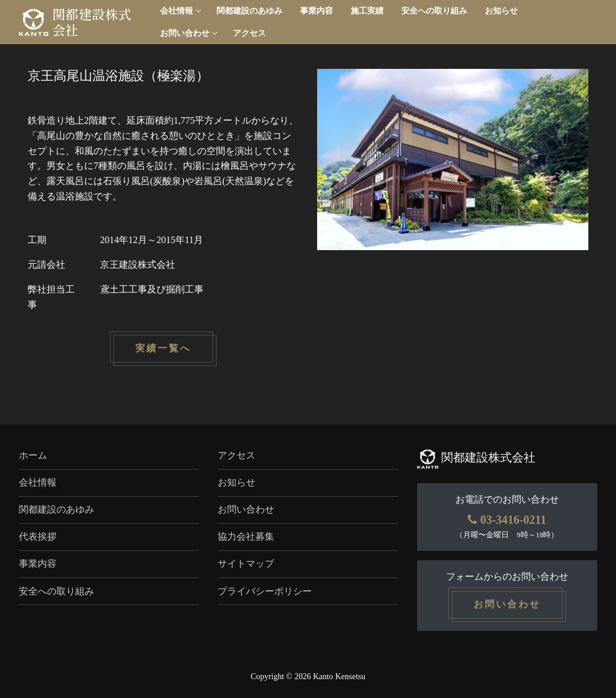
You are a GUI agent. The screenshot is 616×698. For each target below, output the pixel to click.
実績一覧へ (163, 349)
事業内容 (38, 564)
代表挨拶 (38, 536)
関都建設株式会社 (92, 22)
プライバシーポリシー (265, 591)
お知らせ (237, 482)
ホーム (33, 455)
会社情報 (38, 482)
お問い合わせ (246, 509)
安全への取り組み (56, 591)
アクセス (237, 455)
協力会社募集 (246, 536)
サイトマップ (246, 564)
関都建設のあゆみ (56, 509)
